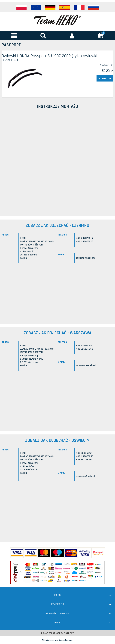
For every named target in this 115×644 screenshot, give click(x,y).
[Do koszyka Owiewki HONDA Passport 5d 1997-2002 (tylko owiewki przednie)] (105, 79)
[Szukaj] (43, 35)
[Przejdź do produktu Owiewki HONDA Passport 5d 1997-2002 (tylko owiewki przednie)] (24, 78)
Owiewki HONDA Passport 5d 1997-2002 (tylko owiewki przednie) (49, 58)
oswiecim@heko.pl (85, 476)
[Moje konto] (72, 36)
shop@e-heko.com (85, 258)
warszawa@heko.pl (86, 365)
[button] (14, 36)
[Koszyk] (101, 35)
